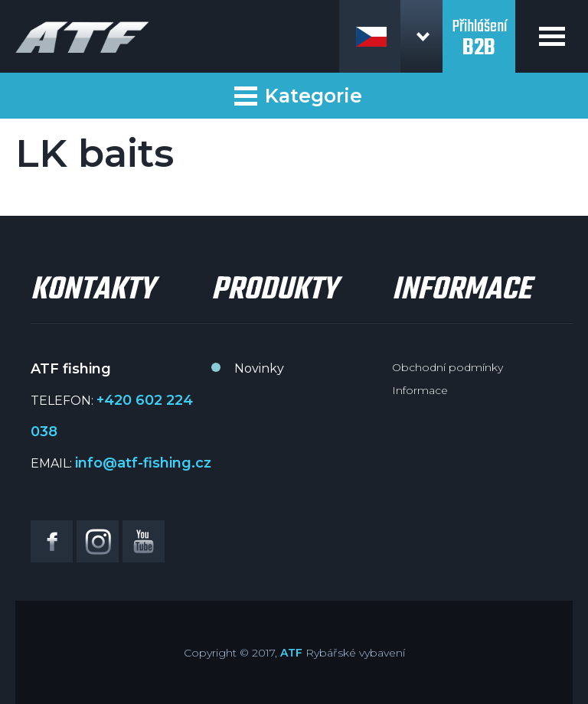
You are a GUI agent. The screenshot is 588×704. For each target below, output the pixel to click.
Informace (420, 390)
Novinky (259, 368)
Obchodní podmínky (448, 367)
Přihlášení (479, 29)
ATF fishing (82, 37)
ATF (291, 653)
